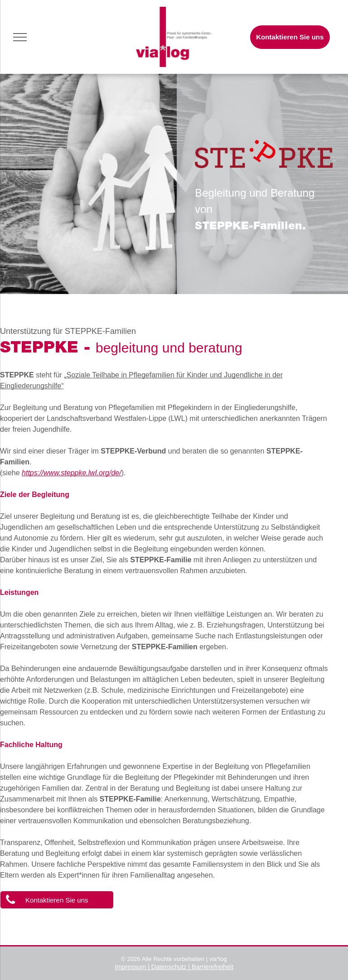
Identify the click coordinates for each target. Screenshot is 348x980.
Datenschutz (169, 967)
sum (140, 967)
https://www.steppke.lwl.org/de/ (72, 473)
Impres (124, 967)
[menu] (20, 37)
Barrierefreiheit (213, 967)
